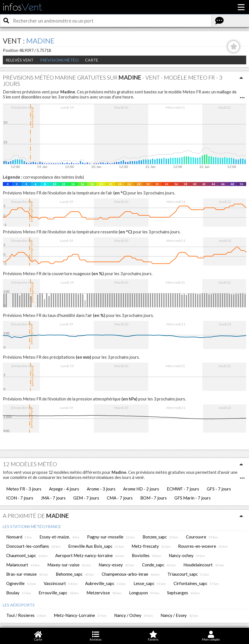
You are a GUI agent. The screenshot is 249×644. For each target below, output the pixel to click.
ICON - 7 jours (20, 498)
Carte (92, 60)
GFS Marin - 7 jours (193, 498)
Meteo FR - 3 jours (24, 489)
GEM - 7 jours (86, 498)
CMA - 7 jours (120, 498)
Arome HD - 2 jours (141, 489)
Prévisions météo (59, 60)
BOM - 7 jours (154, 498)
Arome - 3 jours (101, 489)
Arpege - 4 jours (64, 489)
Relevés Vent (20, 60)
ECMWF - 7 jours (183, 489)
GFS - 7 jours (219, 489)
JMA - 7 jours (53, 498)
